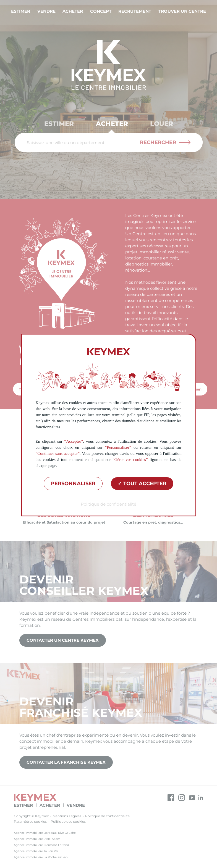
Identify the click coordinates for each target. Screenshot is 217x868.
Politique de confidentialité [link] (108, 504)
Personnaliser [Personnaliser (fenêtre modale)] (73, 484)
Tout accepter (142, 484)
